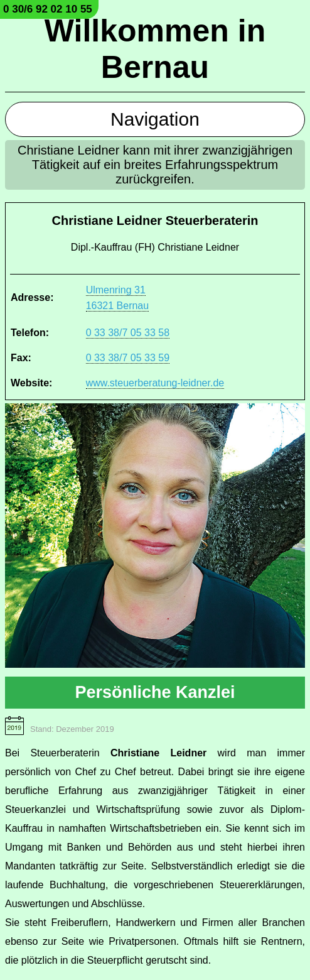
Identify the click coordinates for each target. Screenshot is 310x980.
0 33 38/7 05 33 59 (128, 358)
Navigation (155, 119)
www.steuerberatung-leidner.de (155, 383)
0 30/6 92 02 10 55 (48, 9)
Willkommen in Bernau (155, 49)
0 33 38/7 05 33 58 (128, 333)
